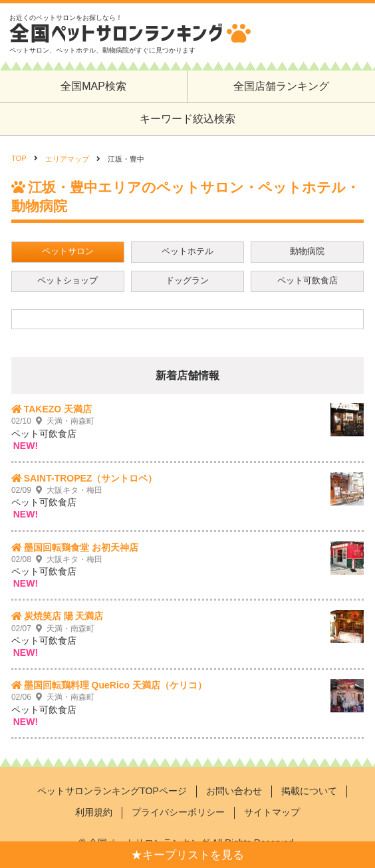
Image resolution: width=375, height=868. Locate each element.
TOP (19, 158)
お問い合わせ (234, 791)
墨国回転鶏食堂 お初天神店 (81, 547)
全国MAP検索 (93, 86)
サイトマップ (272, 812)
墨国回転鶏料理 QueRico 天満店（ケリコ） (115, 685)
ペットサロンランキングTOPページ (112, 791)
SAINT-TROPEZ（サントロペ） (91, 478)
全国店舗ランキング (281, 86)
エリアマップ (67, 159)
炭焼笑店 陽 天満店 (64, 616)
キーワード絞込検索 (187, 119)
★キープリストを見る (187, 855)
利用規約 (94, 812)
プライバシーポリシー (178, 812)
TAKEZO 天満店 (58, 409)
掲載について (309, 791)
